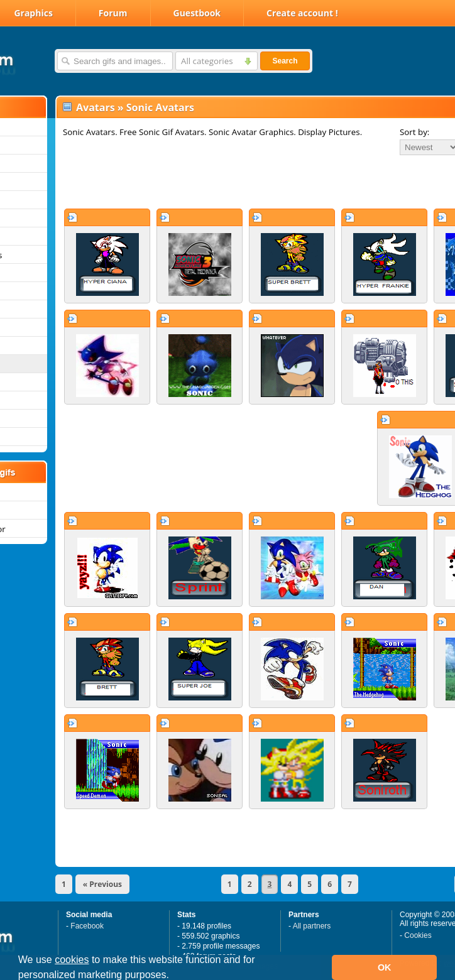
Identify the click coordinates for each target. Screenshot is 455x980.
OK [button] (385, 967)
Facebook (87, 926)
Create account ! (302, 13)
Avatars (96, 107)
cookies (72, 960)
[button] (173, 976)
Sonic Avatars (160, 107)
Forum (113, 13)
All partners (312, 926)
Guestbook (197, 13)
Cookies (418, 935)
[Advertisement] (219, 182)
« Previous (102, 884)
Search (285, 61)
